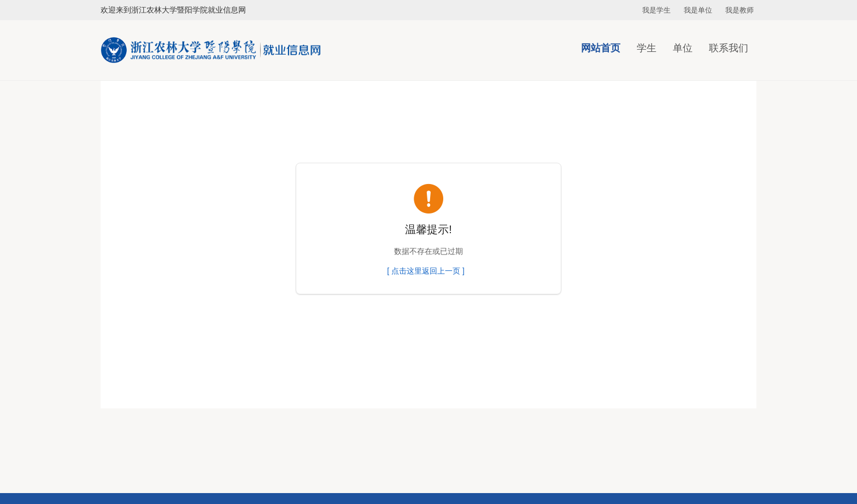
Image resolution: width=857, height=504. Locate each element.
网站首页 (601, 48)
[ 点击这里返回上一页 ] (426, 271)
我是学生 (656, 10)
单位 (683, 48)
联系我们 (729, 48)
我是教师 (739, 10)
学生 (647, 48)
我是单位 (698, 10)
